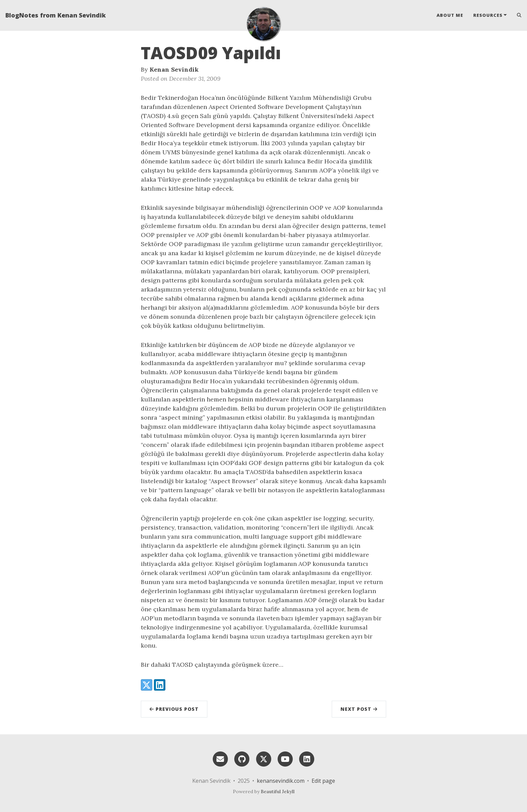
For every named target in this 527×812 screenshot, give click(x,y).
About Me (450, 15)
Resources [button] (488, 15)
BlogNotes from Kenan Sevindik (56, 15)
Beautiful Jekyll (278, 791)
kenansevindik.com (281, 781)
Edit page (323, 781)
